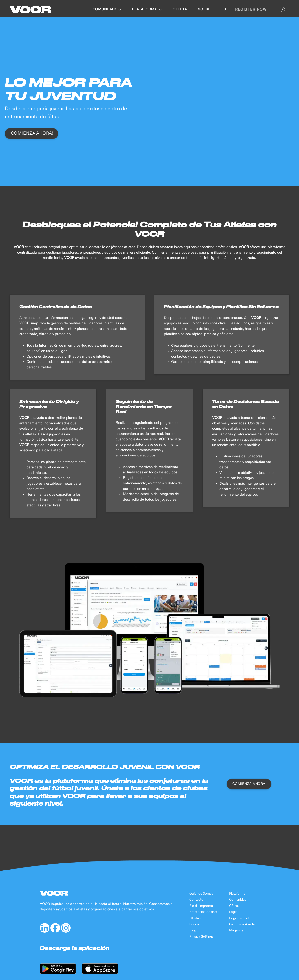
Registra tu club (241, 918)
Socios (194, 924)
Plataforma (237, 894)
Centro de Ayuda (242, 924)
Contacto (196, 900)
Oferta (234, 906)
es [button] (224, 9)
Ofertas (195, 918)
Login (233, 912)
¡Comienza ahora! (31, 133)
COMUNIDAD (107, 9)
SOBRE (204, 9)
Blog (193, 930)
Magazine (236, 930)
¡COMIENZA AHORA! (249, 784)
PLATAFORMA (147, 9)
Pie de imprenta (201, 906)
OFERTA (180, 9)
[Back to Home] (31, 10)
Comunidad (238, 900)
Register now (251, 10)
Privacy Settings (201, 937)
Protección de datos (204, 912)
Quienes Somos (201, 894)
